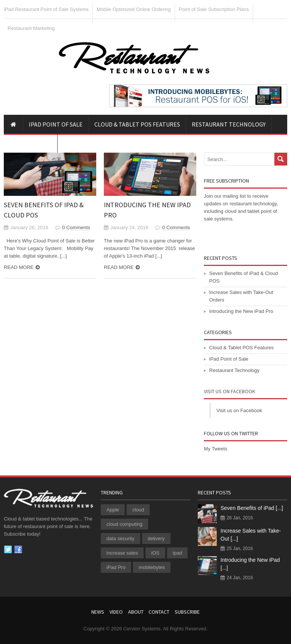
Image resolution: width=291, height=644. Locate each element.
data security (120, 538)
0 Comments (76, 227)
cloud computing (124, 524)
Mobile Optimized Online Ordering (134, 9)
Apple (113, 510)
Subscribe (187, 612)
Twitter (8, 550)
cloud (138, 510)
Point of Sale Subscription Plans (214, 9)
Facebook (18, 550)
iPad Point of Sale (56, 124)
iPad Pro (116, 567)
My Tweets (216, 449)
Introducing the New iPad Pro (241, 311)
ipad (178, 553)
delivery (156, 538)
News (98, 612)
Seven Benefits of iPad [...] (252, 508)
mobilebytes (152, 567)
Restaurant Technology (229, 124)
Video (116, 612)
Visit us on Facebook (230, 391)
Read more (19, 267)
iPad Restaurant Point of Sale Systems (46, 9)
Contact (159, 612)
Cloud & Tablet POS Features (137, 124)
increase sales (122, 553)
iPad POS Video (31, 143)
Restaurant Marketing (31, 28)
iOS (155, 553)
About (136, 612)
